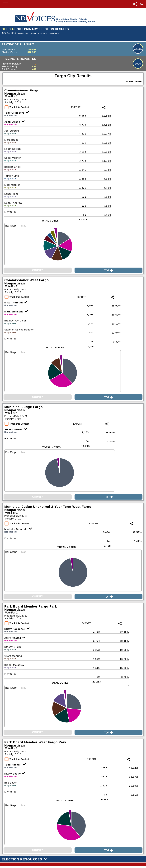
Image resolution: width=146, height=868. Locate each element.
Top (108, 271)
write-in (10, 212)
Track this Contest (19, 107)
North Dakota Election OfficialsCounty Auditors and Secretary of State (76, 20)
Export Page (134, 81)
